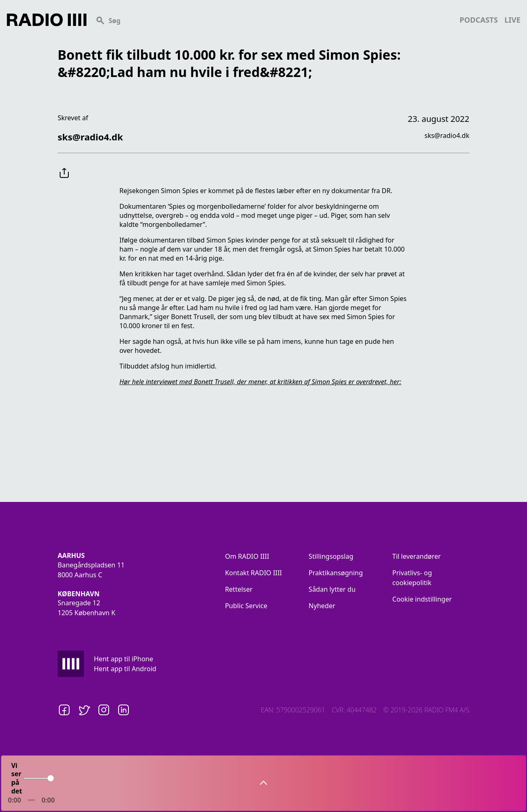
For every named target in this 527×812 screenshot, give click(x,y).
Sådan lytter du (332, 589)
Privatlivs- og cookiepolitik (412, 578)
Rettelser (239, 589)
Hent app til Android (125, 669)
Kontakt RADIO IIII (253, 573)
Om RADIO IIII (247, 556)
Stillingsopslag (331, 556)
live (512, 20)
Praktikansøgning (336, 573)
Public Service (246, 606)
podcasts (479, 20)
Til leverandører (417, 556)
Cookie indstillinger (422, 599)
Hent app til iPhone (124, 659)
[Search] (273, 20)
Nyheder (322, 606)
